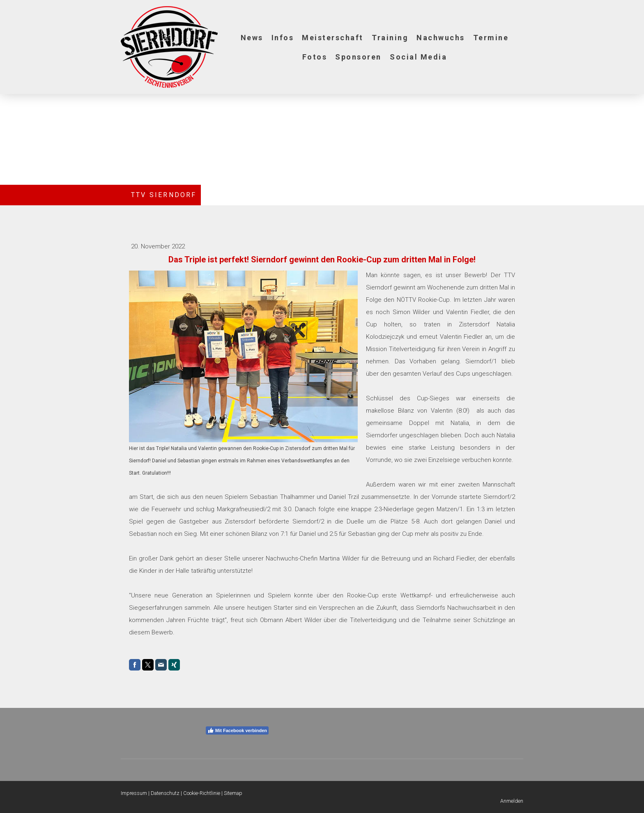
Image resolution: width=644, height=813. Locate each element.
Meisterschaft (333, 38)
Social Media (418, 57)
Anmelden (512, 801)
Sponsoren (358, 57)
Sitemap (233, 793)
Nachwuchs (441, 38)
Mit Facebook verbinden (237, 730)
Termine (491, 38)
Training (390, 38)
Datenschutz (165, 793)
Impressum (134, 793)
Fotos (315, 57)
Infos (283, 38)
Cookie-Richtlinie (202, 793)
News (252, 38)
